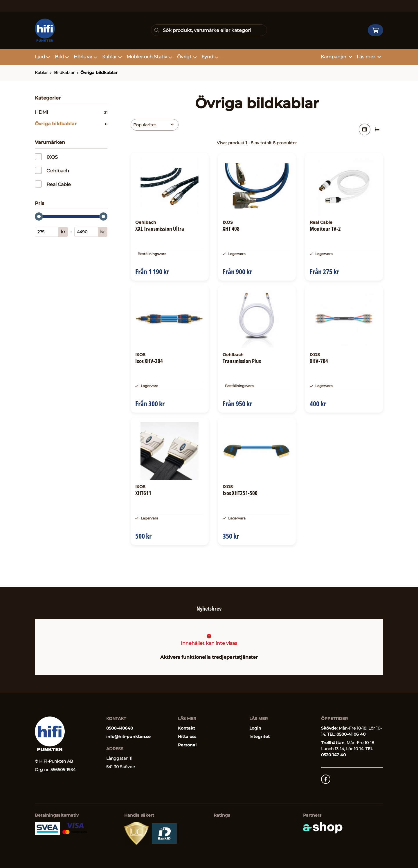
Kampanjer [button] (336, 57)
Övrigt (187, 57)
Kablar (112, 57)
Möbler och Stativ (149, 57)
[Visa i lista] (377, 129)
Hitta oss (187, 737)
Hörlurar (86, 57)
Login (255, 728)
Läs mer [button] (369, 57)
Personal (187, 745)
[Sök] (209, 30)
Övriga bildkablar (99, 73)
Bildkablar (64, 73)
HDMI (71, 112)
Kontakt (187, 728)
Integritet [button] (260, 737)
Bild (62, 57)
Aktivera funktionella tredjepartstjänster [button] (209, 657)
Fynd (210, 57)
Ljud (43, 57)
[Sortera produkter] (155, 125)
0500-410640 (120, 728)
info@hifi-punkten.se (128, 737)
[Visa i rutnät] (365, 129)
